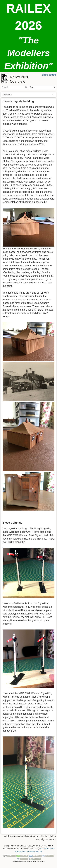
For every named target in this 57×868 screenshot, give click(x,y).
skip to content (49, 75)
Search (26, 87)
